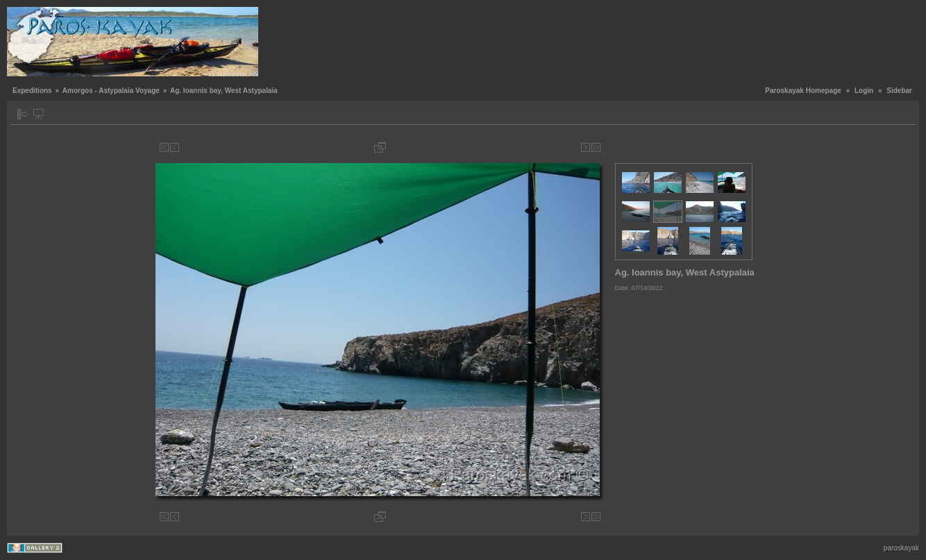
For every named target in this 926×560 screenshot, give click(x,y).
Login (864, 91)
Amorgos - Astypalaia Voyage (111, 91)
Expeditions (32, 91)
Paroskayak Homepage (803, 91)
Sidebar (899, 91)
